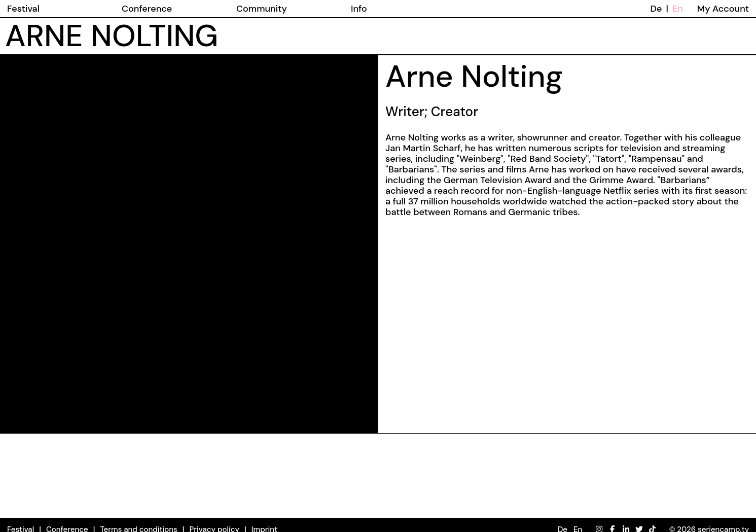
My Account (723, 9)
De (656, 9)
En (678, 9)
